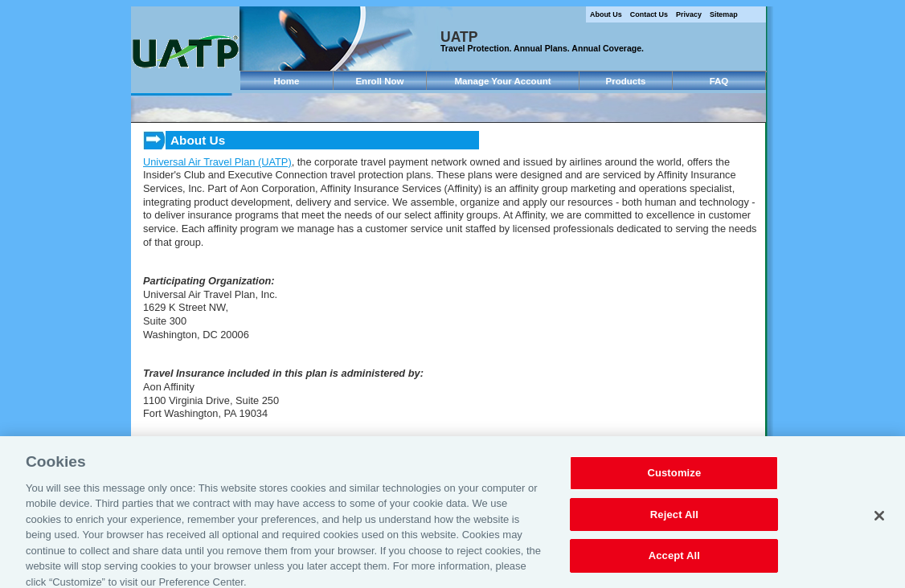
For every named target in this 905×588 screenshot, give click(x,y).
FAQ (719, 81)
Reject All (674, 521)
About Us (606, 14)
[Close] (879, 522)
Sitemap (724, 14)
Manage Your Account (502, 81)
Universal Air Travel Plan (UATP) (217, 162)
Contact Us (649, 14)
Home (287, 81)
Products (626, 81)
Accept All (674, 563)
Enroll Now (379, 81)
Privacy (689, 14)
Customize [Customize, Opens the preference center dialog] (674, 480)
